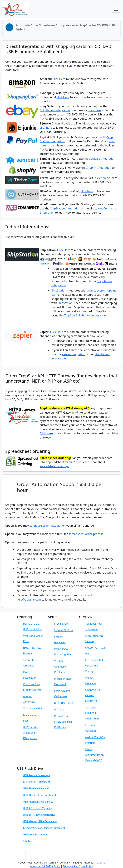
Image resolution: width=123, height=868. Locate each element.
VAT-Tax (59, 709)
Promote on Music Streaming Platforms (64, 722)
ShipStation (59, 290)
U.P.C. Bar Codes (64, 703)
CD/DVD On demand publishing (93, 695)
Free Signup (61, 624)
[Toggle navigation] (116, 9)
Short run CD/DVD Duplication (92, 713)
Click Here (59, 79)
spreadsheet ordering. (54, 466)
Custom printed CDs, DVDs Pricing (94, 665)
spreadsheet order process (86, 534)
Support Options (64, 630)
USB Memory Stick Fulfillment (40, 821)
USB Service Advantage (37, 775)
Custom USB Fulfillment (37, 782)
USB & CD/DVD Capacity (38, 808)
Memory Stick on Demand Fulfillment (44, 828)
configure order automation (48, 526)
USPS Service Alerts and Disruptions (31, 733)
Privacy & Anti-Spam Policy (78, 866)
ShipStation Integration (55, 110)
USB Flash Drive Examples (38, 802)
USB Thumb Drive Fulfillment (40, 795)
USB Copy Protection (35, 834)
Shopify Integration (99, 168)
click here (95, 110)
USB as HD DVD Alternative (39, 815)
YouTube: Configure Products (60, 666)
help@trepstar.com (29, 599)
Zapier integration (74, 354)
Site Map (28, 841)
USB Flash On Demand (36, 788)
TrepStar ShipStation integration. (85, 315)
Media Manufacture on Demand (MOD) (94, 755)
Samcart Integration (102, 159)
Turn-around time (33, 708)
